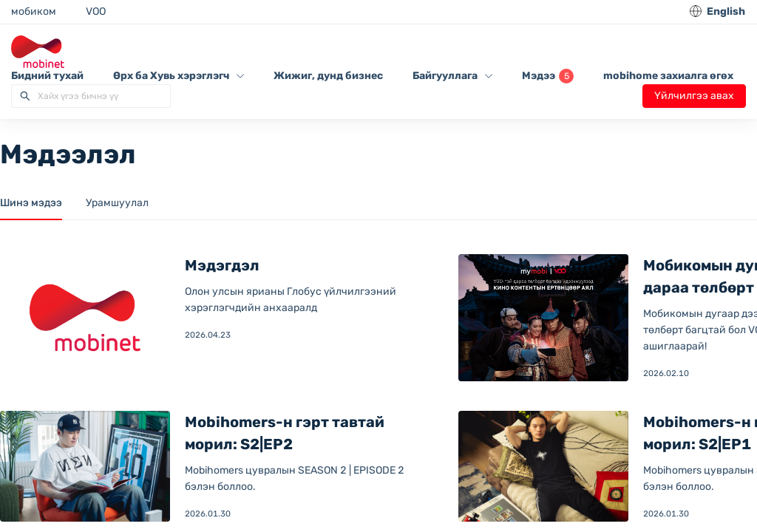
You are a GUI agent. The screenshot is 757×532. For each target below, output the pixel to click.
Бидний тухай (47, 76)
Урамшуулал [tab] (117, 203)
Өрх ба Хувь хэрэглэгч (179, 76)
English (726, 11)
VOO (96, 11)
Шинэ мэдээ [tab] (31, 203)
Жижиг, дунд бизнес (328, 76)
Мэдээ (548, 76)
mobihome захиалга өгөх (668, 76)
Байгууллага (452, 76)
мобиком (34, 11)
